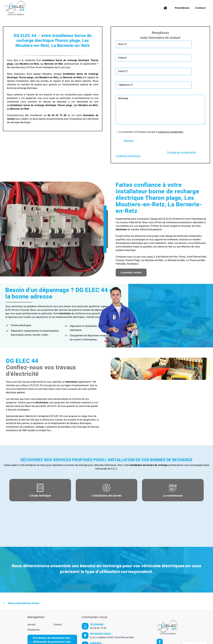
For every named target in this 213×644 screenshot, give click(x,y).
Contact (58, 595)
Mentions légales (131, 635)
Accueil (31, 595)
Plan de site (176, 635)
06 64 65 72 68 (98, 599)
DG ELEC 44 (115, 635)
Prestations (34, 600)
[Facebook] (160, 612)
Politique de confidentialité (155, 635)
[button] (106, 574)
